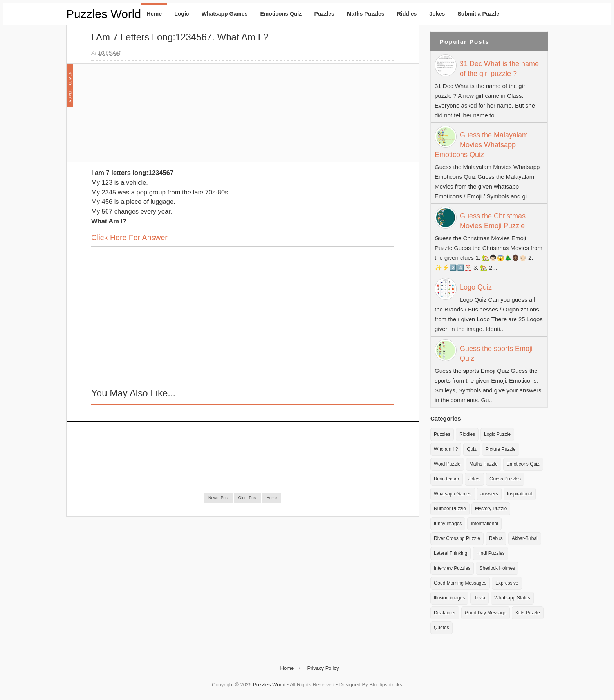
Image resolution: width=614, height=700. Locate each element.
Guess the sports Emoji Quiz (496, 354)
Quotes (442, 628)
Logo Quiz (476, 287)
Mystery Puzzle (491, 509)
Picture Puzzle (501, 449)
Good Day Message (486, 613)
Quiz (472, 449)
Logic (181, 14)
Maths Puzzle (484, 464)
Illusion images (449, 598)
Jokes (437, 14)
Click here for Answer (129, 238)
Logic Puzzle (497, 434)
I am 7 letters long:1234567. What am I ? (180, 37)
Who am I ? (446, 449)
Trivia (479, 598)
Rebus (496, 538)
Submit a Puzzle (478, 14)
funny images (448, 524)
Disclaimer (445, 613)
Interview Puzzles (452, 568)
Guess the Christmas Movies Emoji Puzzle (493, 221)
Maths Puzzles (366, 14)
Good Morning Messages (460, 583)
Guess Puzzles (505, 479)
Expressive (507, 583)
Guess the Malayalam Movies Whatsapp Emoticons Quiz (481, 145)
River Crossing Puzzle (457, 538)
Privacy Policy (323, 668)
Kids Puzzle (528, 613)
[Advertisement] (150, 117)
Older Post (247, 498)
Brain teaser (447, 479)
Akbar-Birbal (525, 538)
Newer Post (219, 498)
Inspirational (520, 494)
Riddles (407, 14)
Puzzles (324, 14)
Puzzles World (104, 14)
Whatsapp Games (225, 14)
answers (489, 494)
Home (154, 14)
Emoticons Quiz (281, 14)
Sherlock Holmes (497, 568)
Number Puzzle (450, 509)
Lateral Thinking (451, 553)
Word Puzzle (447, 464)
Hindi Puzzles (490, 553)
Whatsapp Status (512, 598)
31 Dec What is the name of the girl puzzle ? (499, 69)
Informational (484, 524)
